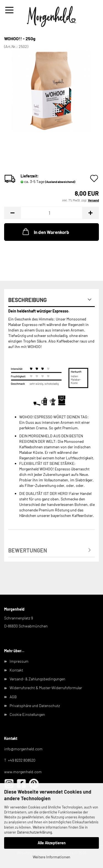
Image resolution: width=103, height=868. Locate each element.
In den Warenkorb (45, 231)
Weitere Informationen (51, 857)
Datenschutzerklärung (34, 832)
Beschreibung (27, 300)
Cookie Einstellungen (27, 714)
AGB (13, 697)
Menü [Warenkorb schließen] (9, 10)
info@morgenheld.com (23, 749)
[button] (12, 213)
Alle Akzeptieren (52, 843)
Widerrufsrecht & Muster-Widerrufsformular (46, 688)
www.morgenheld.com (23, 772)
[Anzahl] (51, 213)
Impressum (19, 661)
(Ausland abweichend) (60, 182)
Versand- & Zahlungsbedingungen (37, 679)
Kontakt (16, 670)
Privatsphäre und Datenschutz (35, 706)
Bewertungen (28, 550)
